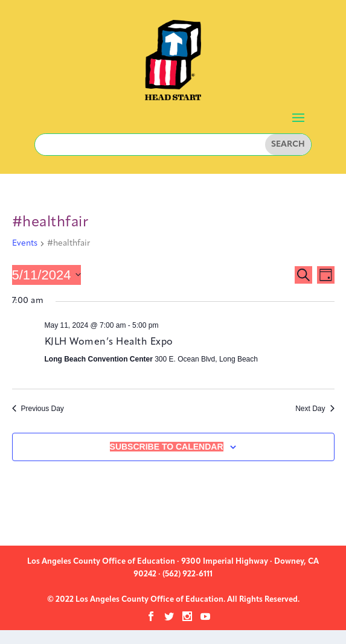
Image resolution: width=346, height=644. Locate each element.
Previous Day (38, 409)
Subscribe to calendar (167, 447)
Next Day (315, 409)
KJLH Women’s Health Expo (109, 342)
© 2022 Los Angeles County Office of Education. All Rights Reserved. (173, 600)
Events (25, 244)
